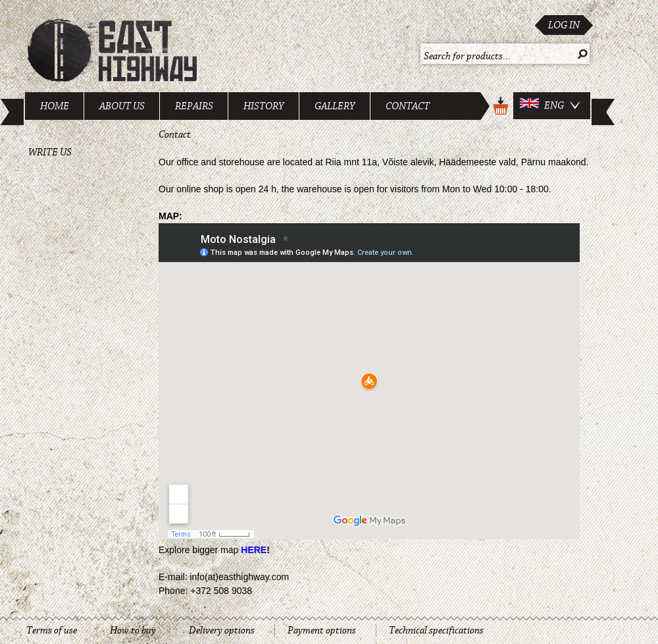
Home (55, 106)
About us (122, 106)
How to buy (133, 630)
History (264, 106)
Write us (50, 152)
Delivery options (222, 630)
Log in (564, 25)
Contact (408, 106)
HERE (254, 550)
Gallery (335, 106)
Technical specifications (436, 630)
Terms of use (52, 630)
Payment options (322, 630)
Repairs (194, 106)
